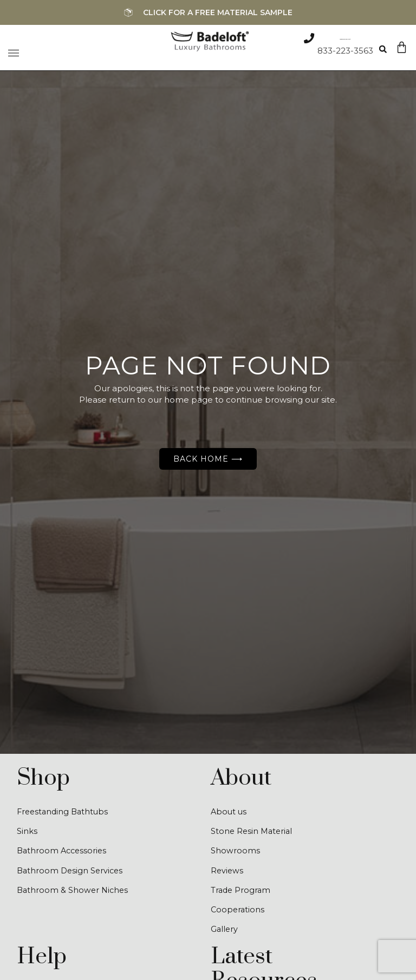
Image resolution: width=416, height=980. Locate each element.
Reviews (227, 872)
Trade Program (242, 892)
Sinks (27, 832)
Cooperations (238, 912)
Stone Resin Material (253, 832)
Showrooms (235, 852)
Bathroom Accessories (63, 852)
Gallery (225, 932)
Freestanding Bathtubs (64, 812)
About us (229, 812)
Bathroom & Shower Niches (74, 892)
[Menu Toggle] (14, 50)
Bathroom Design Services (71, 872)
